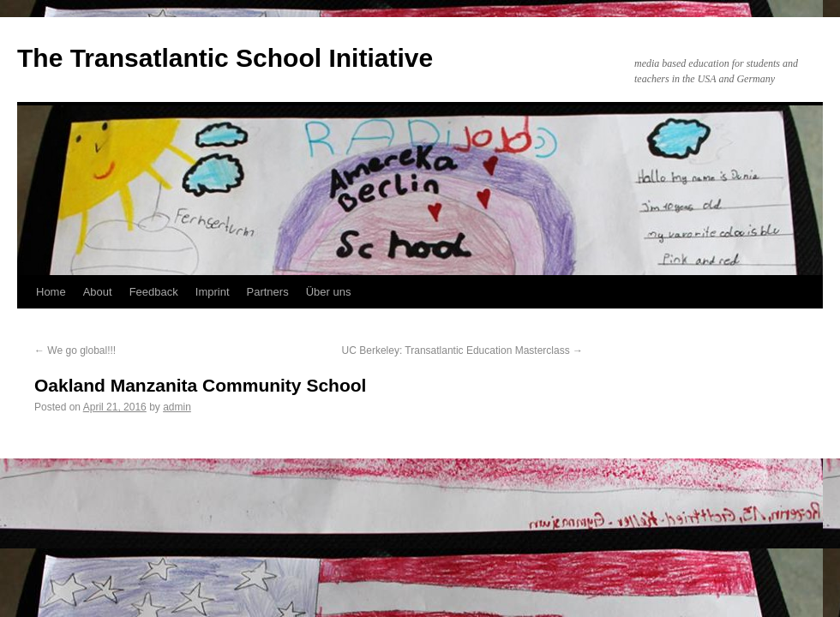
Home (51, 292)
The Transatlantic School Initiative (225, 58)
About (98, 292)
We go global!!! (75, 350)
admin (177, 407)
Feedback (154, 292)
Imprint (213, 292)
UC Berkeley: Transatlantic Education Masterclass (462, 350)
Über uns (329, 292)
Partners (268, 292)
